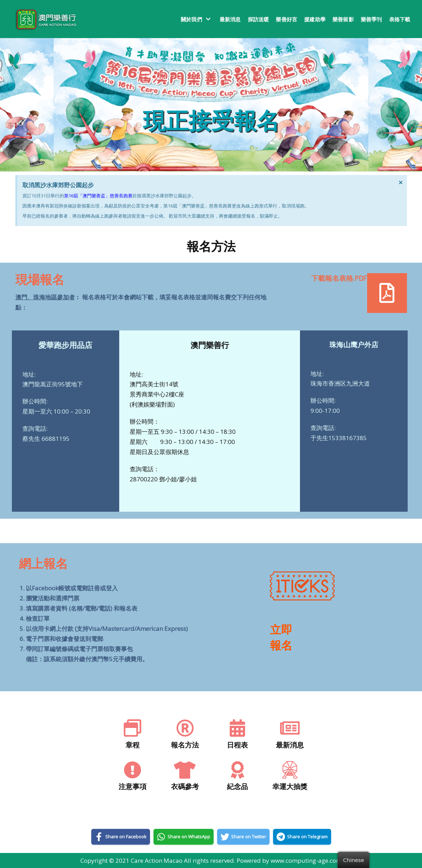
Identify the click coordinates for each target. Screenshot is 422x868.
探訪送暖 (259, 19)
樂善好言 (287, 19)
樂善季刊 (371, 19)
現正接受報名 (211, 120)
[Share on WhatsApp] (184, 837)
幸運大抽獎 (290, 786)
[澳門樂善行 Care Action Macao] (44, 19)
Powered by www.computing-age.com (289, 860)
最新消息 (230, 19)
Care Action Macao (157, 860)
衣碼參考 (185, 786)
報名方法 (185, 745)
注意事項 (133, 786)
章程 (133, 745)
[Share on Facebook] (121, 837)
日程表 (237, 745)
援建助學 (315, 19)
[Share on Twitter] (243, 837)
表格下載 (400, 19)
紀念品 (237, 786)
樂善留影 (343, 19)
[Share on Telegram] (302, 837)
